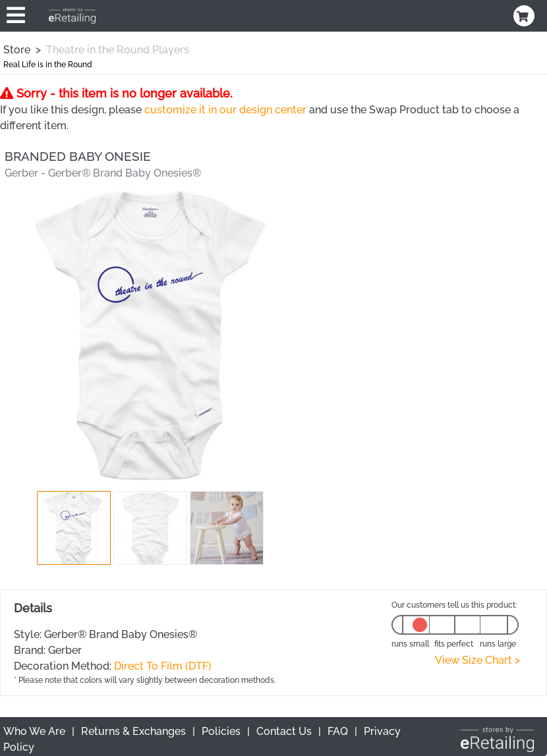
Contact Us (284, 731)
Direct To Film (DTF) (163, 666)
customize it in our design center (225, 110)
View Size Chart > (477, 660)
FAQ (338, 731)
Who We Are (34, 731)
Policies (221, 731)
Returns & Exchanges (133, 731)
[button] (74, 528)
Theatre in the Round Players (118, 50)
